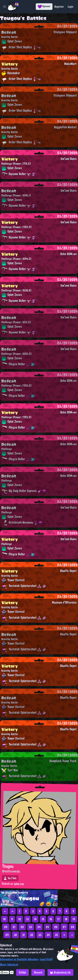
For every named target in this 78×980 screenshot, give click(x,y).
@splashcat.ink (60, 972)
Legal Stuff (46, 959)
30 (15, 935)
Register (59, 7)
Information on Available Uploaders (19, 959)
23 (31, 927)
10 (4, 919)
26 (56, 927)
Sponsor (44, 6)
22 (22, 927)
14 (35, 919)
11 (12, 919)
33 (40, 935)
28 (72, 927)
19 (74, 919)
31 (23, 935)
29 (7, 935)
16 (51, 919)
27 (64, 927)
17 (58, 919)
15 (43, 919)
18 (66, 919)
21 (14, 927)
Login (71, 7)
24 (39, 927)
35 (56, 935)
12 (20, 919)
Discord (38, 972)
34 (48, 935)
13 (27, 919)
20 (6, 927)
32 (32, 935)
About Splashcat (9, 965)
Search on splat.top (13, 884)
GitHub (22, 972)
